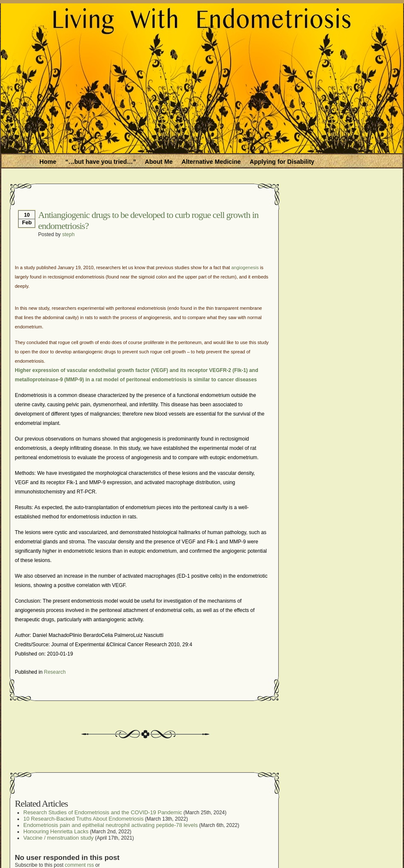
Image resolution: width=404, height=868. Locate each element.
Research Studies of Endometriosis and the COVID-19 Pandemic (103, 812)
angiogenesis (245, 267)
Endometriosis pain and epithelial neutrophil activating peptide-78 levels (111, 825)
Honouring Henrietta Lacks (56, 831)
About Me (159, 162)
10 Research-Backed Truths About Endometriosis (83, 819)
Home (48, 162)
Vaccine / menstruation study (58, 838)
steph (68, 234)
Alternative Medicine (211, 162)
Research (55, 672)
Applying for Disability (282, 162)
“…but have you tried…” (101, 162)
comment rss (79, 865)
